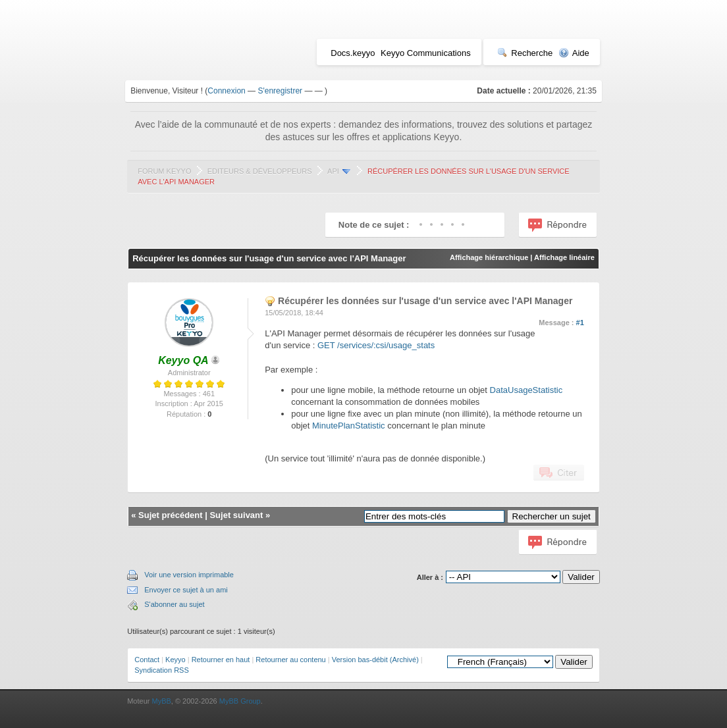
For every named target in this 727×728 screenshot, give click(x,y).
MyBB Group (240, 701)
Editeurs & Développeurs (260, 171)
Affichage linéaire (564, 257)
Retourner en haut (221, 660)
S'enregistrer (280, 91)
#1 (580, 323)
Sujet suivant (236, 515)
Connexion (226, 91)
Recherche (525, 53)
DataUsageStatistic (526, 390)
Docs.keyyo (353, 53)
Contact (147, 660)
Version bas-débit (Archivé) (375, 660)
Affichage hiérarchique (489, 257)
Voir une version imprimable (189, 575)
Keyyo (175, 660)
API (333, 171)
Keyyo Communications (426, 53)
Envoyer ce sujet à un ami (186, 590)
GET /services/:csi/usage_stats (376, 345)
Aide (574, 53)
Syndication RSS (162, 670)
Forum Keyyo (164, 171)
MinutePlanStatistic (349, 426)
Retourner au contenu (290, 660)
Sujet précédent (171, 515)
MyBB (161, 701)
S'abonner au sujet (174, 604)
